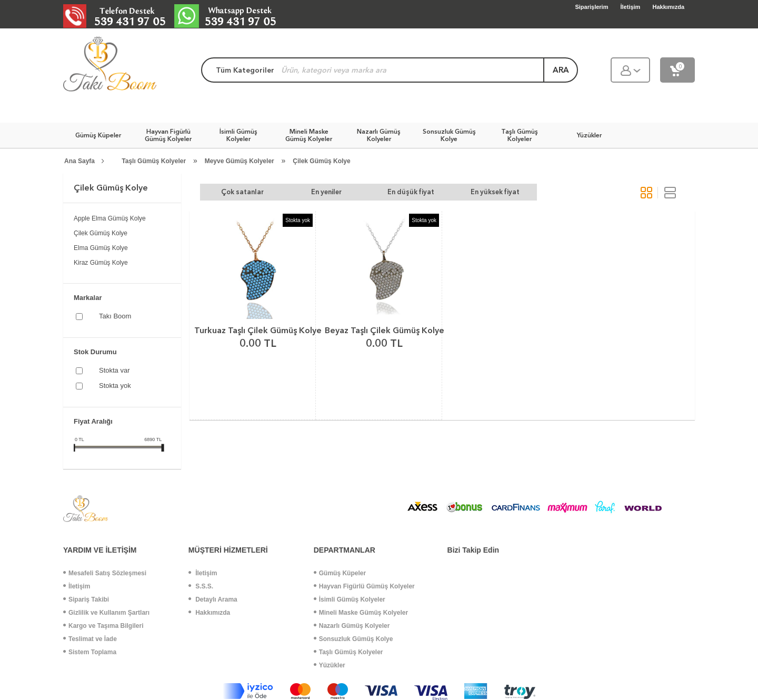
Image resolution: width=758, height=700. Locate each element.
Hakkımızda (209, 613)
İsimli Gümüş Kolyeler (350, 599)
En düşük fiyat (411, 192)
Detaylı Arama (213, 599)
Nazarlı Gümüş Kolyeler (352, 626)
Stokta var (114, 370)
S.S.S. (201, 586)
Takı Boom (115, 316)
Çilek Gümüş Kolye (321, 161)
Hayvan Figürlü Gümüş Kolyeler (364, 586)
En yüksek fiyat (495, 192)
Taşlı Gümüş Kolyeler (154, 161)
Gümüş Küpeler (340, 573)
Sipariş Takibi (86, 599)
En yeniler (326, 192)
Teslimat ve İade (90, 639)
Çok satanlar (242, 192)
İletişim (77, 586)
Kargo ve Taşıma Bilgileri (103, 626)
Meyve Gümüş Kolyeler (240, 161)
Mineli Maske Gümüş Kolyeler (361, 613)
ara (561, 70)
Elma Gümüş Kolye (101, 248)
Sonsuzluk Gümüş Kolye (353, 639)
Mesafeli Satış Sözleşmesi (105, 573)
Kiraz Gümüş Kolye (101, 263)
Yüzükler (330, 665)
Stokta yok (115, 386)
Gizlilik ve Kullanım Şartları (106, 613)
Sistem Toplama (90, 652)
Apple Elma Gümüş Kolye (110, 218)
